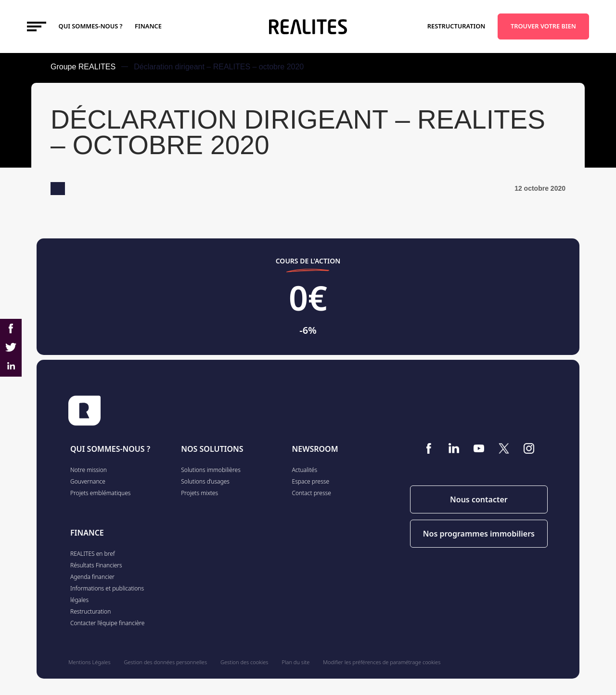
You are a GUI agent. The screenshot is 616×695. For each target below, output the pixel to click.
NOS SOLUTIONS (212, 449)
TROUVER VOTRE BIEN (543, 26)
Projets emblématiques (100, 493)
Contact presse (312, 493)
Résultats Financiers (96, 565)
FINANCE (148, 26)
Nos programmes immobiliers (479, 534)
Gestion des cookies (244, 662)
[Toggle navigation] (37, 26)
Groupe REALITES (83, 67)
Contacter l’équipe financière (107, 623)
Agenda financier (92, 577)
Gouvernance (88, 481)
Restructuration (456, 26)
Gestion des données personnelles (166, 662)
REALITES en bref (93, 554)
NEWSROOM (315, 449)
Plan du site (296, 662)
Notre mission (89, 470)
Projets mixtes (199, 493)
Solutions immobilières (211, 470)
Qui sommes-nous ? (91, 26)
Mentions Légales (90, 662)
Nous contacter (479, 499)
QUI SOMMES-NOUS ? (110, 449)
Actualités (305, 470)
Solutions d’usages (205, 481)
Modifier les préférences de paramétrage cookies (382, 662)
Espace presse (311, 481)
